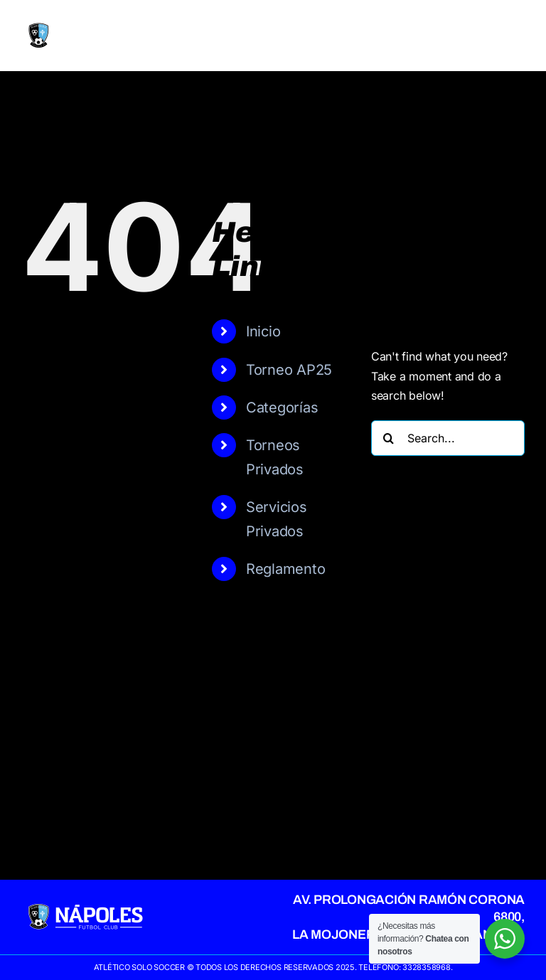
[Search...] (448, 438)
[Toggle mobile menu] (517, 36)
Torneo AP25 (289, 370)
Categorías (282, 408)
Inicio (263, 331)
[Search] (389, 438)
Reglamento (286, 569)
